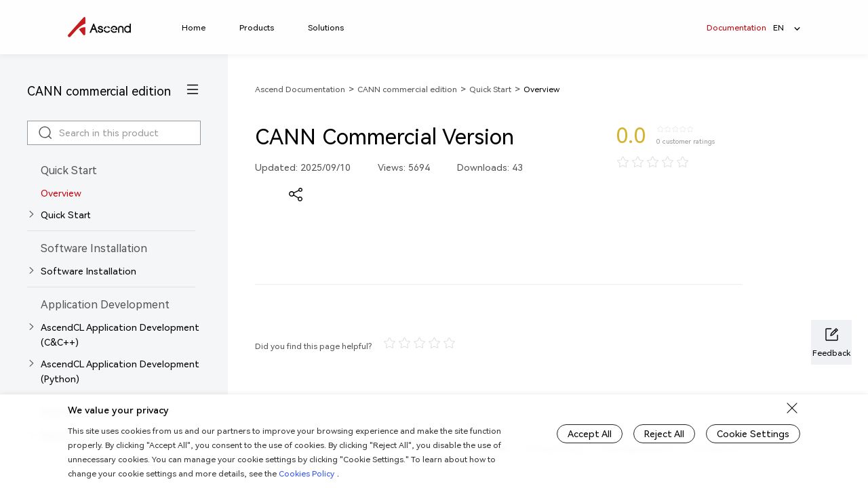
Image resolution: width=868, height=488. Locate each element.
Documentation (736, 27)
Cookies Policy (307, 473)
